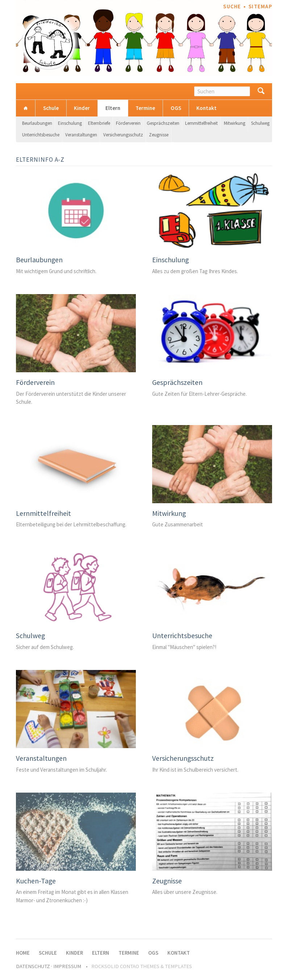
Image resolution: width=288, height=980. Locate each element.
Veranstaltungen (81, 135)
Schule (51, 108)
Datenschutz (33, 966)
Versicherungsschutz (123, 135)
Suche (232, 7)
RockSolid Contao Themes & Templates (142, 966)
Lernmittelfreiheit (201, 123)
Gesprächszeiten (163, 123)
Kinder (82, 108)
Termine (145, 108)
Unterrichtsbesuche (41, 135)
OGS (176, 108)
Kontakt (206, 108)
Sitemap (260, 7)
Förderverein (128, 123)
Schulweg (260, 123)
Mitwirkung (235, 123)
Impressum (67, 966)
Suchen (261, 91)
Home (26, 108)
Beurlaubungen (37, 123)
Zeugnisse (159, 135)
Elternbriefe (99, 123)
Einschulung (70, 123)
